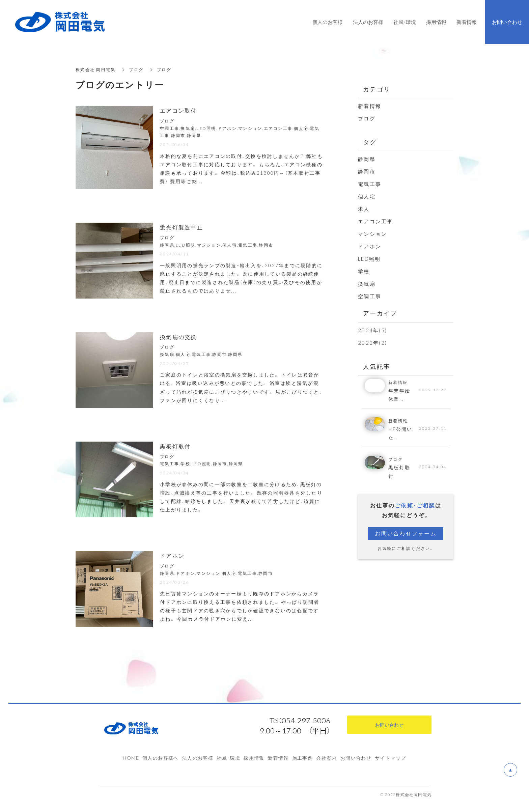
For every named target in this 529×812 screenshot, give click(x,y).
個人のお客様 (328, 22)
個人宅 (367, 196)
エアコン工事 (375, 221)
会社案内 (327, 758)
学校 (364, 271)
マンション (372, 234)
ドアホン (370, 246)
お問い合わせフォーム (406, 533)
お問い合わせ (356, 758)
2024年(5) (372, 330)
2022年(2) (372, 343)
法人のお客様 (198, 758)
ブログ (136, 70)
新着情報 (370, 106)
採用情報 (254, 758)
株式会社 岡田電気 (95, 70)
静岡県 (367, 159)
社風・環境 (228, 758)
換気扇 (367, 284)
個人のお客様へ (161, 758)
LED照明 (369, 259)
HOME (131, 758)
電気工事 (370, 184)
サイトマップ (390, 758)
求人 (364, 209)
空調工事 (370, 296)
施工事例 (303, 758)
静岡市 (367, 171)
